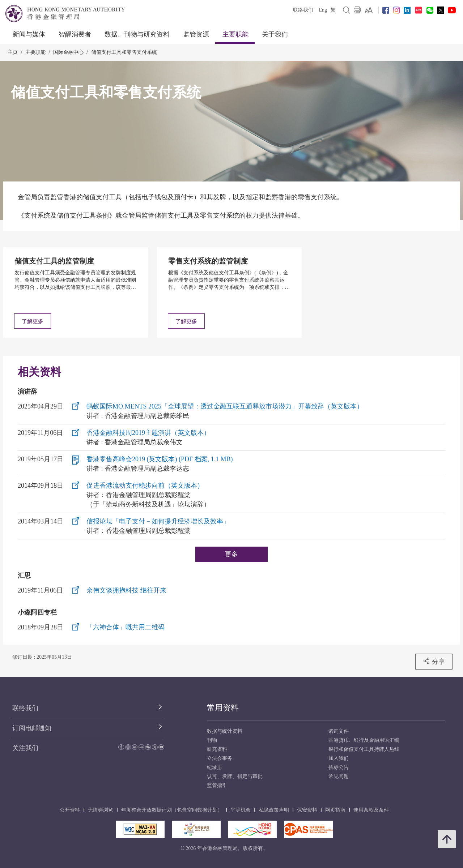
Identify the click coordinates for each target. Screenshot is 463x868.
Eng (323, 10)
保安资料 (307, 810)
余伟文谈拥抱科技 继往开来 (126, 590)
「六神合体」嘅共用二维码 (126, 627)
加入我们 (339, 758)
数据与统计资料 (225, 731)
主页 (13, 52)
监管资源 (196, 34)
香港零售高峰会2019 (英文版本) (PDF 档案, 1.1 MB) (160, 459)
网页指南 (335, 810)
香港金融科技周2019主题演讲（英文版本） (148, 433)
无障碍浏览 (101, 810)
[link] (369, 10)
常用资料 (223, 708)
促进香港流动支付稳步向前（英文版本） (145, 486)
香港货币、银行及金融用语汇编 (364, 740)
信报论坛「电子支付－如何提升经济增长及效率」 (158, 521)
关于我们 (275, 34)
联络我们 (303, 10)
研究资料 (217, 749)
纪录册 (214, 767)
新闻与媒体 (29, 34)
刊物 (212, 740)
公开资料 (70, 810)
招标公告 (339, 767)
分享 (434, 661)
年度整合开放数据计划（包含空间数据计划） (172, 810)
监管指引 (217, 785)
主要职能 (235, 34)
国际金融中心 (68, 52)
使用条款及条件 (371, 810)
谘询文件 (339, 731)
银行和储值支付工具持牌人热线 (364, 749)
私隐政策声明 (274, 810)
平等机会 (241, 810)
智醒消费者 (75, 34)
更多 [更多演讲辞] (231, 554)
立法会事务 (220, 758)
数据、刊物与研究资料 (137, 34)
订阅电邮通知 (32, 728)
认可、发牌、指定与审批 (235, 776)
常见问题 (339, 776)
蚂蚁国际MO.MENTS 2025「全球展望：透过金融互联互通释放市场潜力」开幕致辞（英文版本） (225, 406)
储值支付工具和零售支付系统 (124, 52)
